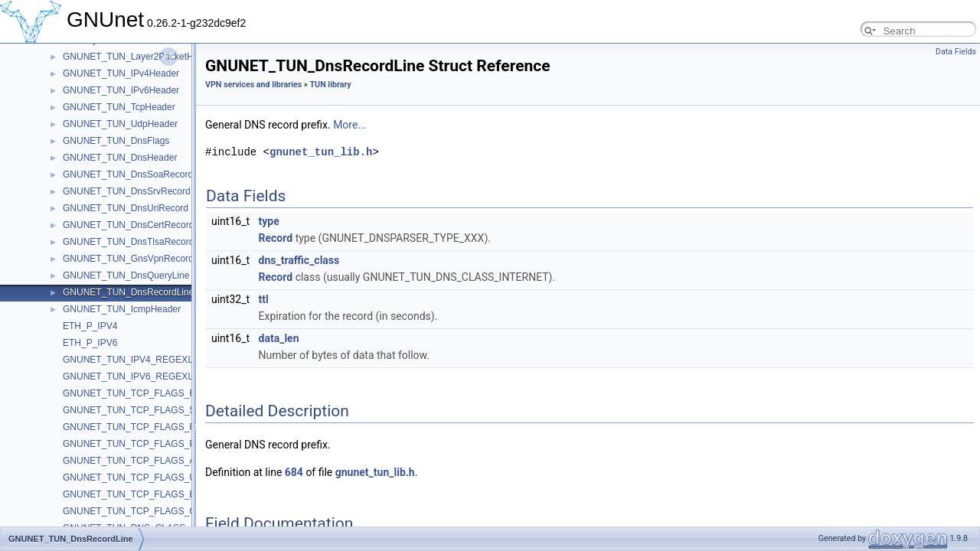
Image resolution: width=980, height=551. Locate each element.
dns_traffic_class (299, 260)
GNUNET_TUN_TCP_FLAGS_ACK (136, 461)
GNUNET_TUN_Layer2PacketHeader (140, 57)
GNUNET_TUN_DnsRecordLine (128, 292)
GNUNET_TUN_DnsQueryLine (126, 275)
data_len (279, 338)
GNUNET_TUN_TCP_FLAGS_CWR (137, 511)
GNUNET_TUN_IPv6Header (121, 90)
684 (294, 472)
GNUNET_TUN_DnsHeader (120, 158)
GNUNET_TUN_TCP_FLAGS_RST (135, 427)
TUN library (331, 85)
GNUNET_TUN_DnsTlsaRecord (128, 242)
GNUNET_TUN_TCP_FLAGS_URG (136, 478)
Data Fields (956, 52)
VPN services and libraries (253, 85)
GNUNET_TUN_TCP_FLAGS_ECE (136, 494)
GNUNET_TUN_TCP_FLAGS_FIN (134, 393)
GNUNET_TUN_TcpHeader (119, 107)
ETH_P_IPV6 (90, 343)
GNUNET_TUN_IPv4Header (121, 73)
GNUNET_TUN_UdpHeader (120, 124)
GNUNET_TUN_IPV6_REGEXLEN (134, 377)
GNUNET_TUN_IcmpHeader (122, 309)
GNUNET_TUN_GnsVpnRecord (128, 259)
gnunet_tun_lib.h (321, 152)
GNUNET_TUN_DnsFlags (116, 141)
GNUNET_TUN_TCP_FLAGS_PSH (136, 444)
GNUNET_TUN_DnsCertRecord (128, 225)
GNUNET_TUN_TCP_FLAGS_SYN (136, 410)
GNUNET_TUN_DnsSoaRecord (128, 174)
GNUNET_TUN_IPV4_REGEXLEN (134, 360)
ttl (264, 299)
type (269, 221)
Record (276, 238)
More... (350, 125)
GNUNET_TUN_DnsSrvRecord (127, 191)
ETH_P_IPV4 (90, 326)
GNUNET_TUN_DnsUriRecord (126, 208)
